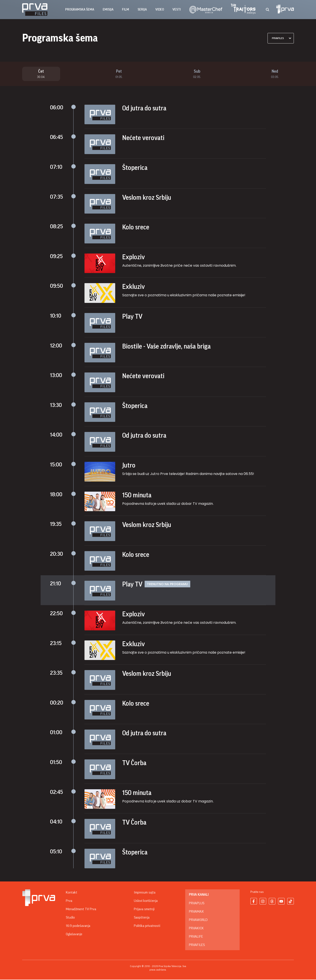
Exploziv (134, 257)
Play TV (132, 317)
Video (160, 10)
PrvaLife (196, 937)
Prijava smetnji (144, 910)
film (126, 10)
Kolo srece (136, 228)
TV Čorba (134, 763)
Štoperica (135, 168)
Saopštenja (142, 918)
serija (142, 10)
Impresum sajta (145, 893)
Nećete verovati (143, 138)
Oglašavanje (74, 935)
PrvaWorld (198, 920)
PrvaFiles (197, 945)
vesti (177, 10)
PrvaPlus (197, 904)
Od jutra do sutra (144, 108)
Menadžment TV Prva (81, 910)
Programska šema (80, 10)
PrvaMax (196, 912)
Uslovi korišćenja (146, 901)
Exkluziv (134, 287)
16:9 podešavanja (78, 926)
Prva (69, 901)
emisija (108, 10)
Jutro (129, 466)
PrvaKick (196, 929)
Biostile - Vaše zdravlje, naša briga (166, 347)
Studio (70, 918)
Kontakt (72, 893)
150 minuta (137, 495)
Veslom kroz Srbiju (147, 198)
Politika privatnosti (147, 926)
